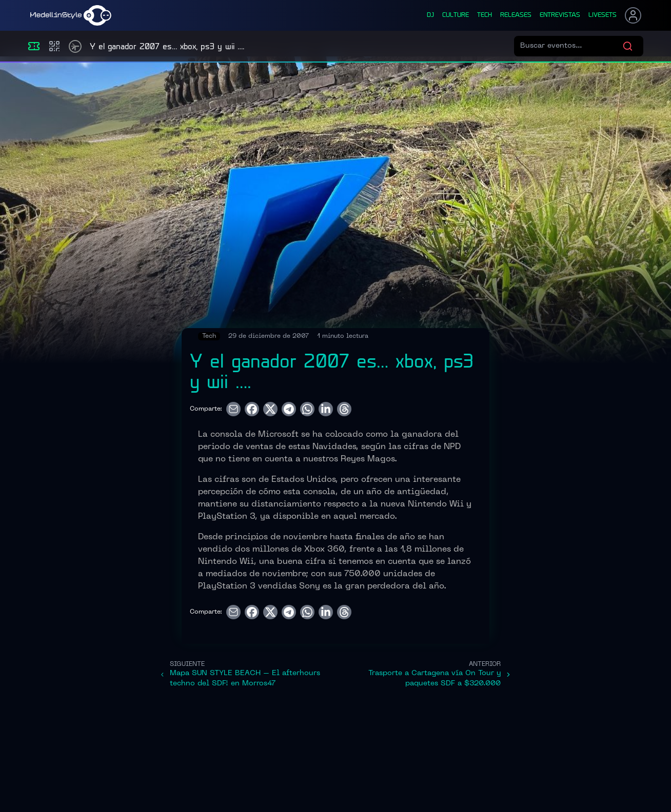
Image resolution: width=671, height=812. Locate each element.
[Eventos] (34, 46)
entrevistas (560, 15)
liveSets (603, 15)
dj (430, 15)
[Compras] (54, 46)
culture (456, 15)
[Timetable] (75, 46)
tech (485, 15)
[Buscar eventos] (571, 46)
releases (516, 15)
